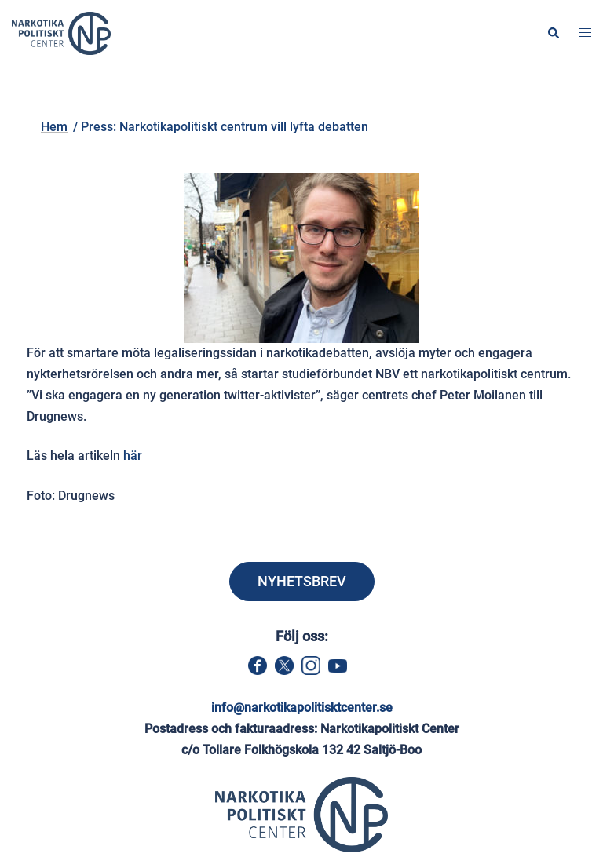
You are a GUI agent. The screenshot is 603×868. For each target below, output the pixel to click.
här (133, 456)
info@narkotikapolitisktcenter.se (302, 708)
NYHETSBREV (302, 581)
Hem (146, 99)
